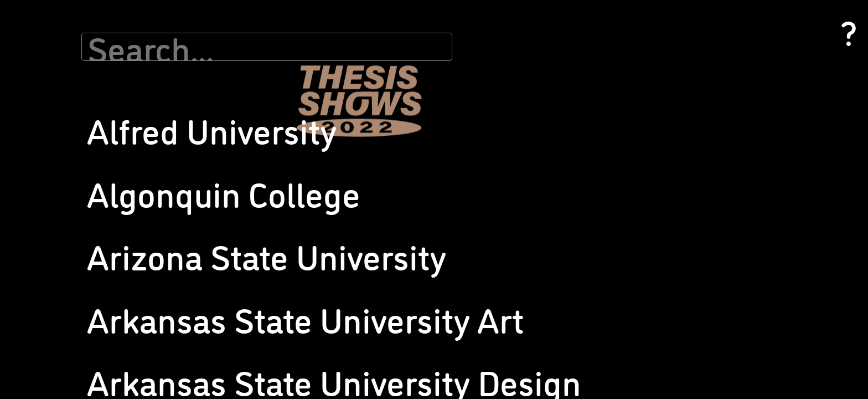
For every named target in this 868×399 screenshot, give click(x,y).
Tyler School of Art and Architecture (595, 193)
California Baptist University (88, 169)
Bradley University (73, 144)
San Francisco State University (422, 269)
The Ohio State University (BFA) (588, 121)
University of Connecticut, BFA (586, 276)
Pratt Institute (396, 184)
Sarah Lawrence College (412, 281)
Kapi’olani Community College (257, 124)
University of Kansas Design (582, 358)
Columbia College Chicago (85, 240)
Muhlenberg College (241, 301)
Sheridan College (565, 62)
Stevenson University (571, 97)
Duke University (69, 277)
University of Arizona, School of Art (593, 217)
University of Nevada (734, 86)
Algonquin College (73, 73)
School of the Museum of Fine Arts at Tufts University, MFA (597, 22)
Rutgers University (402, 220)
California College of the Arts (90, 181)
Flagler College (68, 324)
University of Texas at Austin (747, 170)
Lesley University (235, 149)
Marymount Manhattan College (259, 219)
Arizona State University (82, 85)
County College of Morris (83, 265)
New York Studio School (410, 16)
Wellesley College (730, 266)
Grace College (230, 16)
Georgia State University (82, 336)
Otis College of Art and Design (421, 88)
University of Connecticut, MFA (587, 288)
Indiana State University (247, 53)
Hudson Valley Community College (264, 41)
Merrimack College (239, 254)
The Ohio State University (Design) (592, 133)
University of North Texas (741, 133)
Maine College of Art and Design (260, 161)
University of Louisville (737, 16)
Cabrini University (71, 157)
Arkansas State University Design (97, 109)
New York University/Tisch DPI (421, 29)
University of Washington (742, 182)
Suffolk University (565, 109)
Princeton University (405, 196)
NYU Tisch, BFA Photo (244, 325)
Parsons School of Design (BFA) (423, 100)
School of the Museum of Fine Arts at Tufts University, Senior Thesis (597, 44)
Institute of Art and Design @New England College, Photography (263, 95)
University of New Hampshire (748, 98)
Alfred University (70, 61)
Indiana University (237, 65)
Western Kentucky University (749, 302)
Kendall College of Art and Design (263, 137)
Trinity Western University (579, 168)
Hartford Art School (240, 29)
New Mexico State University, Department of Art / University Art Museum (263, 348)
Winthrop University (734, 337)
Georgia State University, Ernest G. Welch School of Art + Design (98, 354)
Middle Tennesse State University (262, 288)
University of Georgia (570, 301)
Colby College (65, 228)
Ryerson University (403, 232)
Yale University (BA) (733, 362)
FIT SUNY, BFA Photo (77, 312)
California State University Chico (95, 193)
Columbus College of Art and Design (102, 252)
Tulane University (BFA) (575, 180)
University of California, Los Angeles (595, 241)
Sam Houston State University (421, 257)
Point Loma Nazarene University (425, 147)
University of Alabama (572, 205)
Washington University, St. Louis (753, 254)
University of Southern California (754, 158)
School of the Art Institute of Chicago (432, 362)
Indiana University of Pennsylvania (264, 77)
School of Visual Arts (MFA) (416, 316)
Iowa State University (242, 112)
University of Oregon (734, 145)
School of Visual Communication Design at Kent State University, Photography (425, 339)
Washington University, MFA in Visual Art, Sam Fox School (761, 236)
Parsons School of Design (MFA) (424, 112)
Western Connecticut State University (763, 290)
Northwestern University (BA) (420, 63)
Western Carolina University (747, 278)
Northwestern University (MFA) (423, 76)
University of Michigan (737, 74)
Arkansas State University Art (91, 97)
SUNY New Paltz (399, 245)
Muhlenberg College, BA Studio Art (265, 313)
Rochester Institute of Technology (427, 208)
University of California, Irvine (584, 229)
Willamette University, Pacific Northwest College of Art (749, 320)
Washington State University (748, 219)
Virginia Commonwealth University (758, 206)
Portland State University (414, 172)
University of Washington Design (754, 194)
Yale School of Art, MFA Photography (761, 349)
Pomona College (399, 159)
